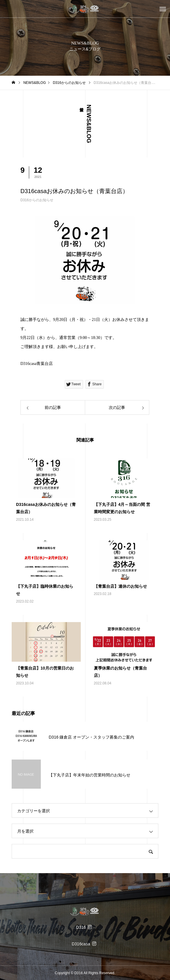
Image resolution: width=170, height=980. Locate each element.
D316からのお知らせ (37, 200)
